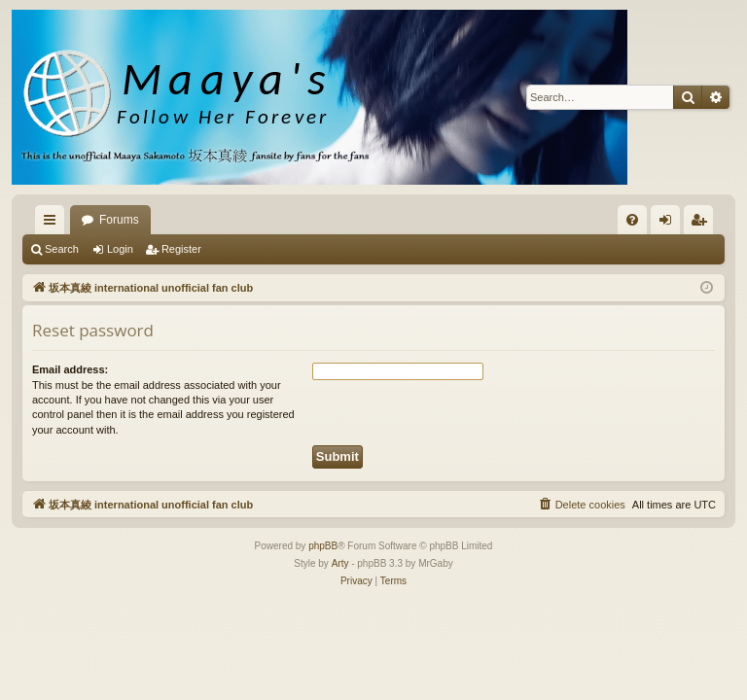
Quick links (53, 224)
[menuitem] (632, 220)
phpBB (323, 546)
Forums (119, 220)
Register (181, 249)
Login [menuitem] (670, 224)
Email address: (70, 369)
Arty (340, 563)
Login (120, 249)
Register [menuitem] (703, 224)
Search (62, 249)
